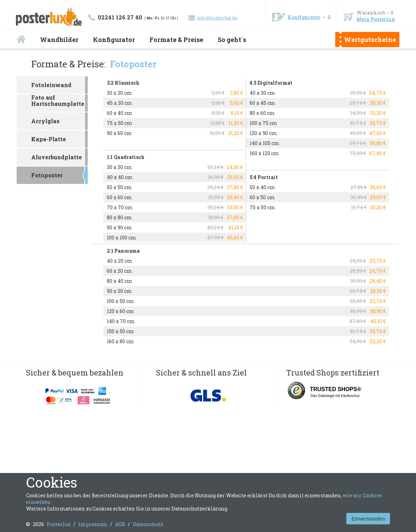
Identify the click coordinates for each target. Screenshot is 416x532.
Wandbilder (59, 40)
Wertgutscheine (370, 40)
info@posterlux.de (213, 18)
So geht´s (232, 40)
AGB (120, 524)
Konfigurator (304, 17)
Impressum (93, 524)
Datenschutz (148, 524)
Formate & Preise (176, 40)
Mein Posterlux (376, 19)
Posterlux (59, 524)
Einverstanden (368, 519)
